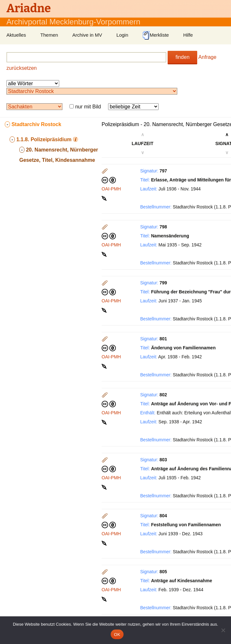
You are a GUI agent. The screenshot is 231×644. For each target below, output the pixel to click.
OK (117, 635)
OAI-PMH (111, 189)
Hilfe (188, 35)
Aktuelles (16, 35)
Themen (49, 35)
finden (182, 57)
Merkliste (156, 35)
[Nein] (223, 630)
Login (122, 35)
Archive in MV (87, 35)
